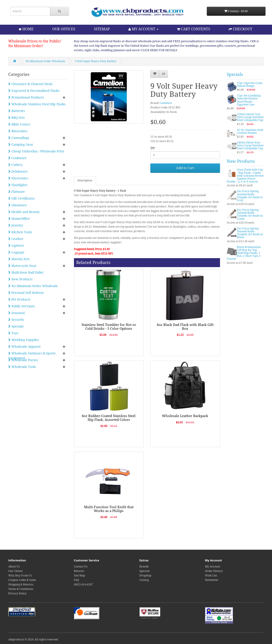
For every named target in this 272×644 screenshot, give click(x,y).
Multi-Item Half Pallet (26, 273)
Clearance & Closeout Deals (30, 84)
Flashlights (18, 185)
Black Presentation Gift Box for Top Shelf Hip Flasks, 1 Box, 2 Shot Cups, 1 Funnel (244, 253)
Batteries (17, 111)
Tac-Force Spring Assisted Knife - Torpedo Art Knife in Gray (250, 196)
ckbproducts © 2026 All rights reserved (33, 640)
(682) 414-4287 (83, 585)
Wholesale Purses (23, 360)
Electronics (18, 178)
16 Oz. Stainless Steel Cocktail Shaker (250, 131)
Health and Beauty (24, 212)
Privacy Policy (17, 593)
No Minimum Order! (26, 46)
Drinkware (18, 171)
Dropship (145, 576)
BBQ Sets (16, 118)
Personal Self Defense (26, 293)
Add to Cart (185, 168)
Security (16, 320)
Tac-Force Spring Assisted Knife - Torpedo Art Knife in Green (250, 214)
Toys (13, 333)
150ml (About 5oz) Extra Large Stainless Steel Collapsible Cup (250, 117)
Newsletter (212, 580)
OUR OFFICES (64, 29)
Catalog (144, 580)
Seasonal (16, 313)
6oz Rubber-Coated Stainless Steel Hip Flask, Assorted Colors (109, 418)
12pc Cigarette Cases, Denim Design (250, 85)
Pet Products (19, 299)
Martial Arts (19, 259)
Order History (214, 571)
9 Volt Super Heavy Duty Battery (96, 61)
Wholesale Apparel (24, 347)
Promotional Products (26, 97)
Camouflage (19, 138)
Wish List (211, 576)
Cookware (17, 158)
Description (85, 180)
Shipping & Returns (21, 585)
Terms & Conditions (21, 589)
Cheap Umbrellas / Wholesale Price (36, 151)
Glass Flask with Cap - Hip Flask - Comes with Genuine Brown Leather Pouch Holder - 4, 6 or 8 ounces (245, 176)
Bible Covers (19, 124)
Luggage (16, 252)
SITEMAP (102, 29)
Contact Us (81, 567)
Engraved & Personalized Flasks (34, 91)
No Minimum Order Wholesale (45, 61)
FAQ (77, 580)
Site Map (79, 576)
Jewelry (16, 225)
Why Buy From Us (20, 576)
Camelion (166, 103)
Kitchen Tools (20, 232)
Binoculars (18, 131)
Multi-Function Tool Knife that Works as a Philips (109, 509)
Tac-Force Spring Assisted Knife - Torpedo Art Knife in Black (250, 233)
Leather (16, 239)
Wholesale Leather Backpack (185, 416)
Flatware (17, 192)
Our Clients (15, 571)
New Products (20, 279)
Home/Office (19, 219)
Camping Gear (21, 145)
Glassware (18, 205)
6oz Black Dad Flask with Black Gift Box (185, 327)
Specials (16, 326)
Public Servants (22, 306)
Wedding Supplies (24, 340)
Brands (144, 567)
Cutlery (15, 165)
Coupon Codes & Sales (22, 580)
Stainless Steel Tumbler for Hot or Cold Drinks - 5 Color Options (109, 327)
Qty (153, 148)
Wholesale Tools (22, 367)
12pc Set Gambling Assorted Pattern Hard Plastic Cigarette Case (249, 100)
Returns (79, 571)
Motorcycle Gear (22, 266)
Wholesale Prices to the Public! (35, 41)
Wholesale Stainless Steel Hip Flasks (37, 104)
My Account (213, 567)
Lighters (16, 246)
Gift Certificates (22, 198)
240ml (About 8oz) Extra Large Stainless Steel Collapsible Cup (250, 145)
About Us (14, 567)
